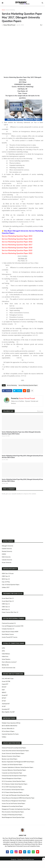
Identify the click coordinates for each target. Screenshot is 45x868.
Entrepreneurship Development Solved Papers (14, 776)
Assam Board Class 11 (8, 598)
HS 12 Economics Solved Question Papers (13, 790)
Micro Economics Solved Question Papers (13, 812)
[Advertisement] (22, 51)
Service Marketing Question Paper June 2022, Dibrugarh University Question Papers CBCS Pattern (21, 433)
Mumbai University (7, 551)
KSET (3, 690)
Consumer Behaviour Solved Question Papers (14, 770)
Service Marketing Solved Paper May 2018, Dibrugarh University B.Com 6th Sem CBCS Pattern (22, 480)
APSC (3, 651)
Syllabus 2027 (6, 587)
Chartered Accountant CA (9, 623)
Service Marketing (10, 10)
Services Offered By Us (8, 728)
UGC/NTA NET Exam (8, 679)
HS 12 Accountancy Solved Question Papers (14, 781)
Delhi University (6, 557)
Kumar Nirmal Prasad (27, 398)
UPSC (3, 648)
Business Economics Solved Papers (11, 756)
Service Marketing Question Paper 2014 (17, 236)
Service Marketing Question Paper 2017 (17, 245)
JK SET (4, 706)
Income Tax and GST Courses (10, 637)
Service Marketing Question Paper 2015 (17, 239)
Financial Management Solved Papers (12, 778)
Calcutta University (7, 560)
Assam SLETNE (6, 681)
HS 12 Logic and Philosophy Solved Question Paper (16, 795)
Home (3, 10)
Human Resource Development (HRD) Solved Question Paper (18, 798)
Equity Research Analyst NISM (10, 632)
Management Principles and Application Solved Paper (16, 809)
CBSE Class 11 (6, 604)
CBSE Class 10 (6, 576)
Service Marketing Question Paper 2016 (17, 242)
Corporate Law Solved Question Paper (12, 773)
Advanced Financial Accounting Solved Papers (14, 748)
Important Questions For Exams (10, 734)
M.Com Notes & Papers (8, 731)
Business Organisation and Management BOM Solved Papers (18, 762)
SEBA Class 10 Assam (8, 573)
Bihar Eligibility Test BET (8, 712)
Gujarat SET (5, 684)
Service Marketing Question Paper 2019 (17, 250)
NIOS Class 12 (6, 609)
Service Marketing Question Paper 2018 (17, 248)
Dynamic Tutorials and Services (26, 859)
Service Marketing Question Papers (28, 385)
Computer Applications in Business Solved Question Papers (18, 767)
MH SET (4, 687)
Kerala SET (5, 695)
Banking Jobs (5, 665)
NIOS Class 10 (6, 579)
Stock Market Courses (8, 634)
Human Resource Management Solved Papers (14, 801)
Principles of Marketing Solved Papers (12, 815)
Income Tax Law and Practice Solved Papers (13, 803)
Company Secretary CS (8, 629)
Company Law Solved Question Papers (12, 765)
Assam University (7, 562)
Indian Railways (6, 654)
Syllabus (4, 737)
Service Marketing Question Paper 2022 (17, 253)
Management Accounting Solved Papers (12, 806)
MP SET (4, 698)
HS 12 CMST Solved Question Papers (12, 787)
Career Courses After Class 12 (10, 612)
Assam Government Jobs (9, 668)
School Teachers (6, 659)
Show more (40, 411)
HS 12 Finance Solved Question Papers (12, 792)
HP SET (4, 701)
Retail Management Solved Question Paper (13, 817)
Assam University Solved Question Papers (13, 753)
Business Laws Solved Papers (10, 759)
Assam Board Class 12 (8, 601)
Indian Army (5, 656)
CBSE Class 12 (6, 607)
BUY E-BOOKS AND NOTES (10, 726)
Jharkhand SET (6, 704)
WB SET (4, 692)
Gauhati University (7, 549)
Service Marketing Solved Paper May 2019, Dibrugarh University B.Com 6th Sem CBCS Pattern (22, 457)
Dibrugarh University (7, 546)
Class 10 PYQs (6, 582)
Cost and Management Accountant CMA (13, 626)
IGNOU (4, 554)
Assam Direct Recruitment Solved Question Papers (15, 751)
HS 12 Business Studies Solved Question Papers (15, 784)
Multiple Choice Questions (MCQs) (11, 723)
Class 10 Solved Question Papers (11, 585)
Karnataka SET (6, 709)
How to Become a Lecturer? (9, 662)
